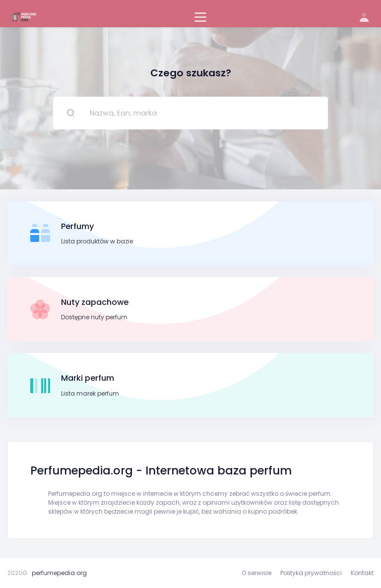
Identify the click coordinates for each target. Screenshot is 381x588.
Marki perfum (88, 378)
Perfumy (77, 226)
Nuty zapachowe (95, 302)
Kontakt (362, 573)
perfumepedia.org (59, 573)
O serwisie (256, 573)
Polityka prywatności (311, 573)
